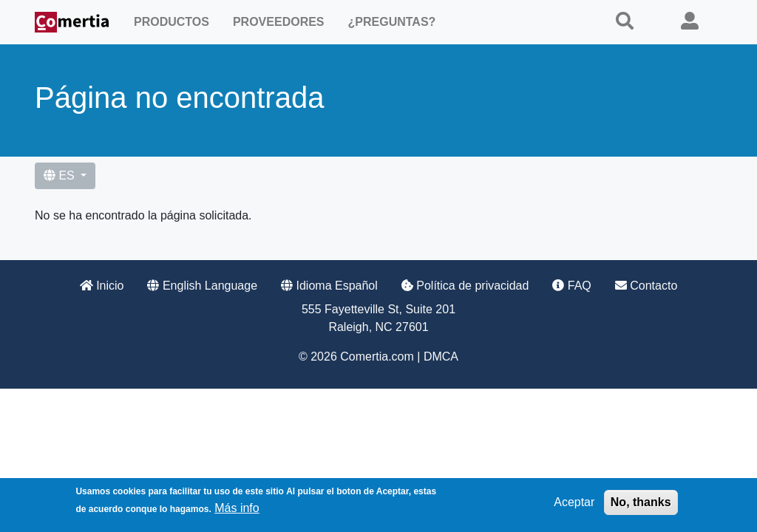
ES (61, 175)
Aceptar (574, 504)
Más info (237, 510)
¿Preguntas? (392, 22)
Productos (172, 22)
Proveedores (279, 22)
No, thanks (641, 504)
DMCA (441, 357)
